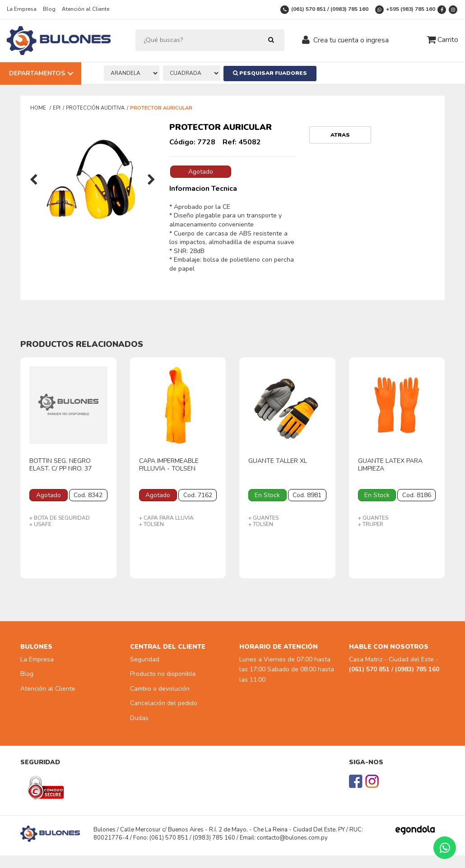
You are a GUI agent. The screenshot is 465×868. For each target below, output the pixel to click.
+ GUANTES (263, 518)
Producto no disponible (163, 674)
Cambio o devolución (160, 689)
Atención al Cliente (86, 9)
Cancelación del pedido (164, 703)
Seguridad (145, 659)
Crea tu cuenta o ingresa (351, 40)
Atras (340, 135)
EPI (57, 108)
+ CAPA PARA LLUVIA (166, 518)
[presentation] (34, 180)
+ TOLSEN (151, 524)
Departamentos (37, 73)
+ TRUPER (371, 524)
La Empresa (22, 9)
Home (39, 108)
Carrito (442, 40)
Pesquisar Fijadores (271, 73)
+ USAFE (40, 524)
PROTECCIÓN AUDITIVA (95, 108)
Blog (49, 9)
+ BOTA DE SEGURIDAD (60, 518)
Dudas (139, 718)
